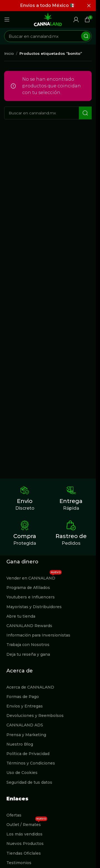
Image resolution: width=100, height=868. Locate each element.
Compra (25, 536)
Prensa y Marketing (26, 735)
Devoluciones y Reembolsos (35, 716)
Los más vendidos (24, 834)
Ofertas (14, 815)
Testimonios (19, 863)
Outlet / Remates (27, 823)
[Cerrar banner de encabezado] (89, 6)
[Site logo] (48, 19)
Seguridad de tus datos (29, 782)
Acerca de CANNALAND (30, 687)
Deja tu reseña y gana (28, 654)
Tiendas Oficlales (24, 853)
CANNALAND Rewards (29, 626)
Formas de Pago (23, 697)
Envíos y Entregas (25, 706)
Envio (25, 501)
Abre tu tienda (21, 616)
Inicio (9, 53)
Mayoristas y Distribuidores (34, 607)
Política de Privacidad (28, 754)
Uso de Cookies (22, 773)
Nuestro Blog (20, 744)
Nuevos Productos (25, 844)
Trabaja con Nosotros (28, 645)
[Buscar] (48, 36)
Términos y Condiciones (31, 763)
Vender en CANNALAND (34, 577)
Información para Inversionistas (38, 635)
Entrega (71, 501)
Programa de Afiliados (28, 588)
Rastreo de (71, 536)
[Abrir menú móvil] (7, 19)
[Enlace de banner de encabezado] (48, 6)
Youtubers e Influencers (31, 597)
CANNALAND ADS (25, 725)
